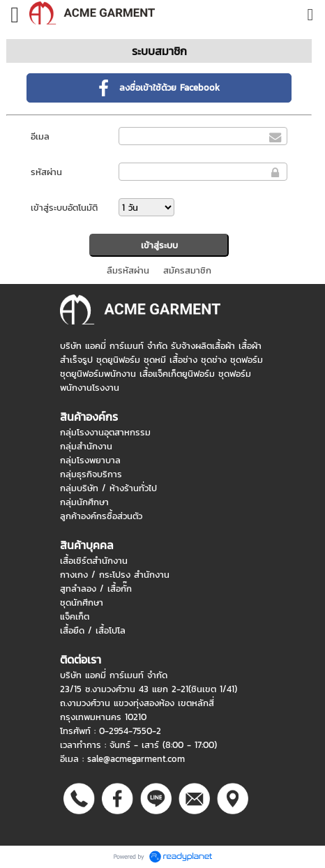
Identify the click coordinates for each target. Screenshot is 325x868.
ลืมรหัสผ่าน (128, 270)
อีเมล (40, 136)
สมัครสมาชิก (187, 270)
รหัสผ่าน (46, 172)
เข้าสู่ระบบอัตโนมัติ (64, 208)
